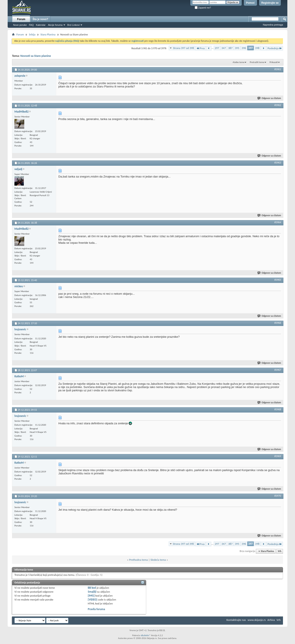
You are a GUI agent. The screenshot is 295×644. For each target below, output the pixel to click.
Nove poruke (20, 25)
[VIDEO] (93, 600)
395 (237, 48)
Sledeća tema (158, 560)
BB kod (92, 588)
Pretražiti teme (257, 62)
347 (224, 48)
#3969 (278, 456)
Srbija (32, 34)
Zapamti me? (203, 8)
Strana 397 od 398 (183, 48)
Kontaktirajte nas (236, 620)
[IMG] (91, 596)
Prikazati (274, 62)
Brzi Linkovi (73, 25)
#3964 (278, 222)
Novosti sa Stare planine (36, 56)
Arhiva (271, 620)
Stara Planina (48, 34)
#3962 (278, 105)
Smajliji (92, 592)
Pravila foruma (96, 609)
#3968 (278, 409)
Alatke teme (239, 62)
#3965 (278, 280)
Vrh (279, 551)
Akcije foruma (55, 25)
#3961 (278, 69)
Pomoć (250, 3)
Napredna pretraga (273, 25)
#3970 (278, 496)
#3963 (278, 163)
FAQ (31, 25)
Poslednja (275, 48)
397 (251, 48)
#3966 (278, 323)
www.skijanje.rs (257, 620)
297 (217, 48)
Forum (21, 19)
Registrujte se (270, 3)
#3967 (278, 370)
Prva (200, 48)
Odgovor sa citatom (269, 98)
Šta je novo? (40, 19)
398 (257, 48)
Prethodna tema (139, 560)
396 (244, 48)
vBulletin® (145, 635)
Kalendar (41, 25)
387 (230, 48)
